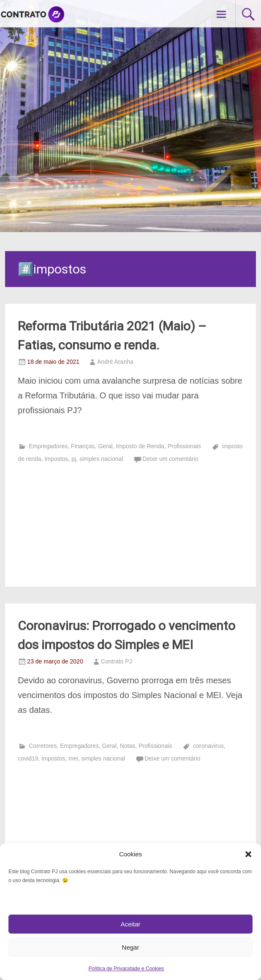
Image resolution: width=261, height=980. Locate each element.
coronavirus (208, 746)
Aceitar (131, 924)
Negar (131, 947)
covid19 (28, 758)
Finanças (83, 446)
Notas (128, 746)
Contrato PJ (117, 661)
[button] (248, 854)
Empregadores (48, 446)
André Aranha (115, 362)
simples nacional (101, 459)
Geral (105, 446)
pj (74, 459)
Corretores (43, 746)
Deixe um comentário (170, 459)
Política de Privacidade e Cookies (126, 969)
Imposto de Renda (140, 446)
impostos (56, 459)
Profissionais (184, 446)
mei (73, 758)
